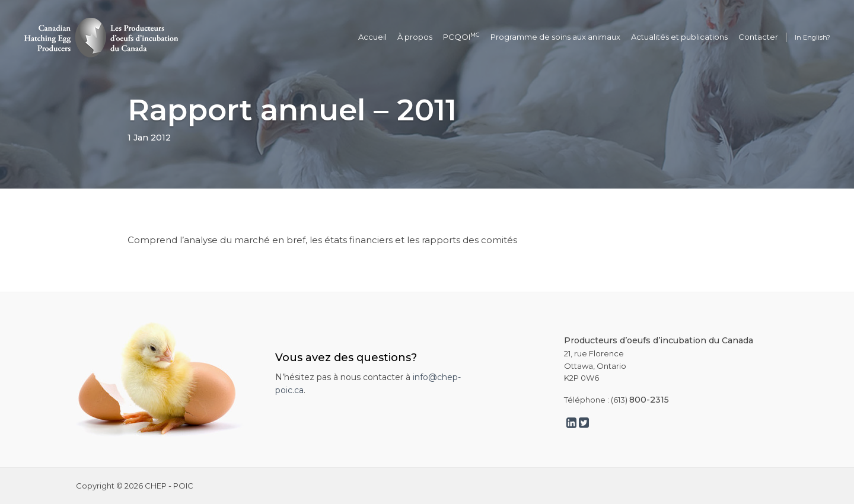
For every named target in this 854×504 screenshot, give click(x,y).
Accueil (372, 37)
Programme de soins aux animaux (555, 37)
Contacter (758, 37)
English (815, 37)
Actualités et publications (679, 37)
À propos (415, 37)
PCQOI (461, 37)
